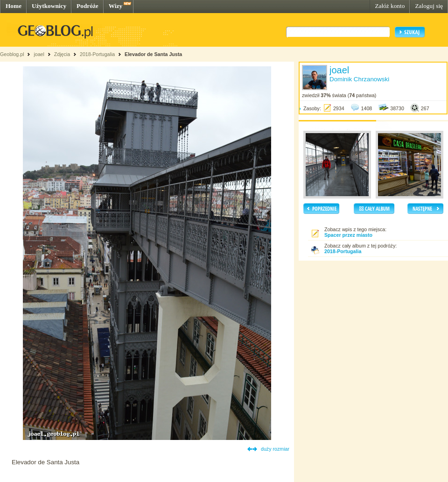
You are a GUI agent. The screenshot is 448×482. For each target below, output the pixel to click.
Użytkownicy (49, 6)
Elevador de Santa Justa (153, 54)
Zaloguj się (429, 6)
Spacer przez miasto (348, 235)
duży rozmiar (275, 449)
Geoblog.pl (12, 54)
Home (14, 6)
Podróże (87, 6)
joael (39, 54)
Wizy (115, 6)
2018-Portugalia (97, 54)
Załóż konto (390, 6)
